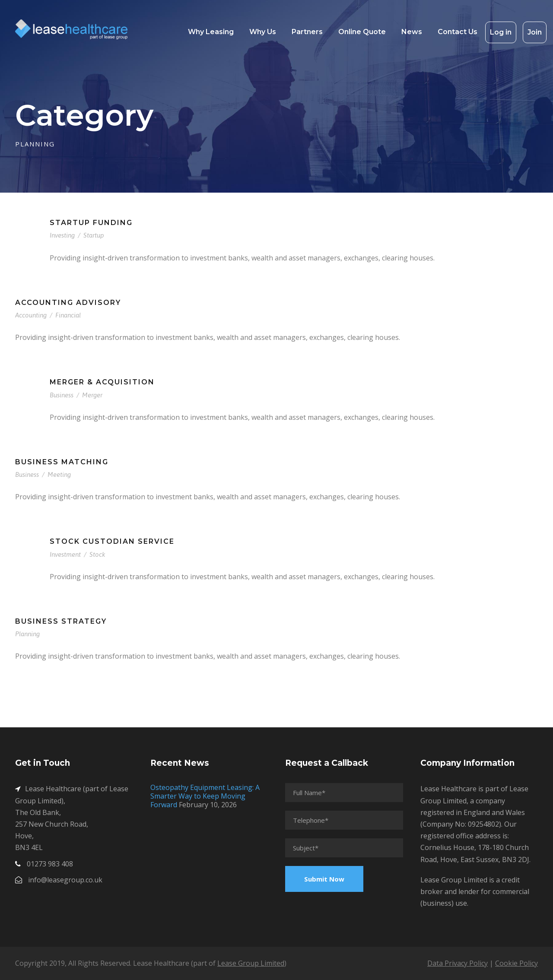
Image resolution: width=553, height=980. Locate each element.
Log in (501, 32)
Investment (65, 554)
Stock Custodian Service (112, 541)
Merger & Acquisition (102, 382)
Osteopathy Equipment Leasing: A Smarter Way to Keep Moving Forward (205, 796)
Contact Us (458, 32)
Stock (97, 554)
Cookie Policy (516, 963)
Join (535, 32)
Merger (92, 395)
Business (62, 395)
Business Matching (62, 462)
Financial (68, 315)
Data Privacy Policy (458, 963)
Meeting (59, 474)
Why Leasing (211, 32)
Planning (27, 634)
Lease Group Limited (251, 963)
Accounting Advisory (68, 303)
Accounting (31, 315)
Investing (62, 235)
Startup (94, 235)
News (412, 32)
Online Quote (362, 32)
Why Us (263, 32)
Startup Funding (91, 223)
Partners (307, 32)
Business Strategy (61, 621)
